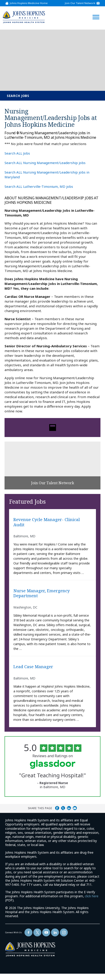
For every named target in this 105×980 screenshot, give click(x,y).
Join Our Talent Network (80, 3)
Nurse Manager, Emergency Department (42, 593)
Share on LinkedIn (69, 808)
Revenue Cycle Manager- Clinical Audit (47, 522)
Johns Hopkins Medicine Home (29, 3)
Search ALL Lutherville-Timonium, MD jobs (39, 186)
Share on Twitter (63, 808)
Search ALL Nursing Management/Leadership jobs (45, 163)
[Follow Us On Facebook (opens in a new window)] (28, 932)
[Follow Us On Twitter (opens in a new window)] (37, 932)
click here (92, 896)
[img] (24, 17)
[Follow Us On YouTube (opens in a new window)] (46, 932)
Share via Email (75, 808)
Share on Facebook (57, 808)
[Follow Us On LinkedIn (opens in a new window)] (55, 932)
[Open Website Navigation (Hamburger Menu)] (95, 12)
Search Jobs (18, 96)
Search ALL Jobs (17, 153)
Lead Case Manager (33, 667)
